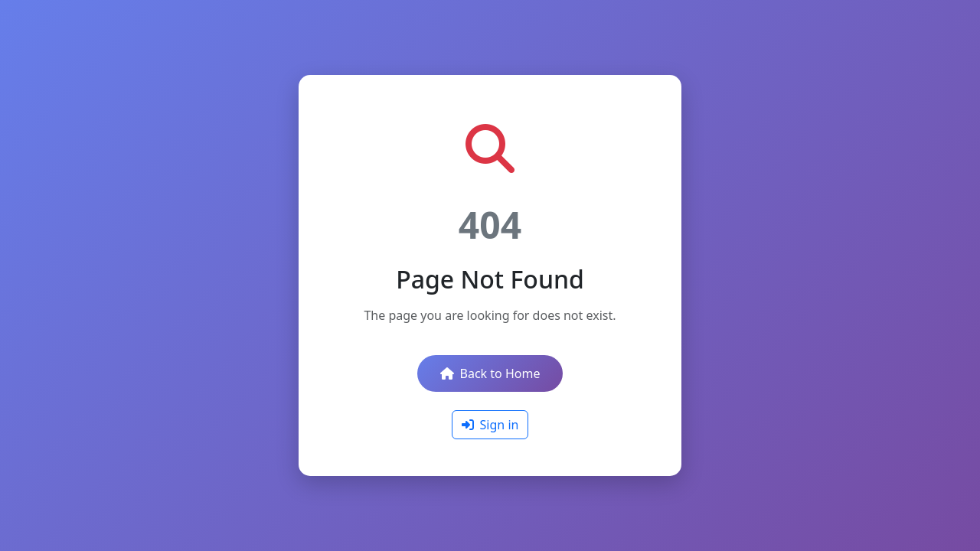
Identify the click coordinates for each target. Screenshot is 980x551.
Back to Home (490, 373)
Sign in (490, 425)
